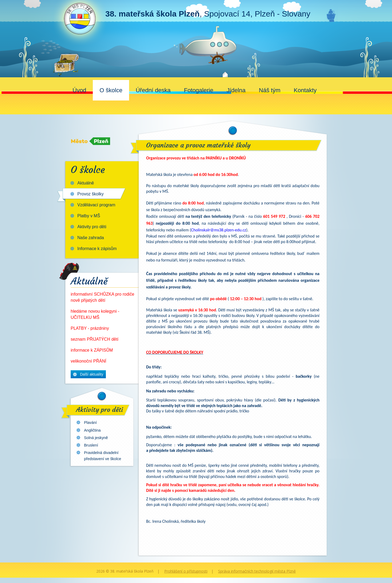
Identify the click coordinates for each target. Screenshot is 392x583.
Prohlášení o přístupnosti (186, 571)
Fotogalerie (199, 90)
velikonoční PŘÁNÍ (88, 361)
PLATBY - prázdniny (90, 328)
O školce (111, 90)
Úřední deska (153, 90)
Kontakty (305, 90)
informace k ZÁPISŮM (92, 350)
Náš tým (270, 90)
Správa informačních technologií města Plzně (257, 571)
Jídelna (236, 90)
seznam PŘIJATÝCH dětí (95, 339)
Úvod (79, 90)
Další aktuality (92, 374)
